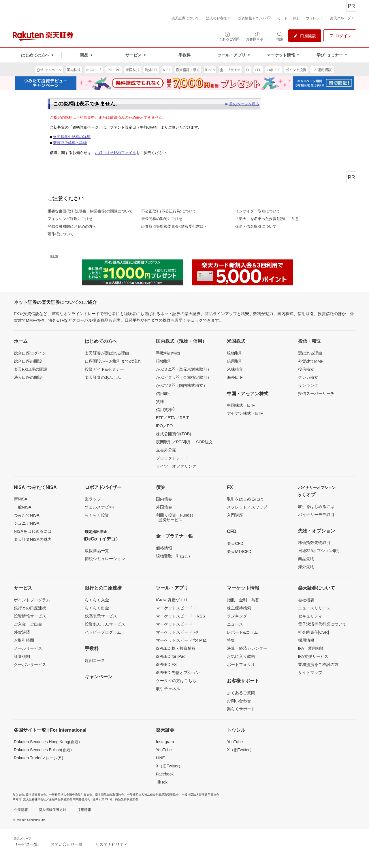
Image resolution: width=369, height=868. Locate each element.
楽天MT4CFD (239, 551)
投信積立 (306, 369)
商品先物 (306, 559)
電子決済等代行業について (322, 624)
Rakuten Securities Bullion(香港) (43, 750)
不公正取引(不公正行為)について (169, 211)
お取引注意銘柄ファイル (115, 153)
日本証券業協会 (36, 795)
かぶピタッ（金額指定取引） (184, 377)
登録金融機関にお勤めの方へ (72, 226)
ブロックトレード (172, 458)
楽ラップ (93, 499)
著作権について (61, 234)
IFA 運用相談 (311, 648)
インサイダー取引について (258, 211)
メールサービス (28, 648)
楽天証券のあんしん (103, 377)
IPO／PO (164, 426)
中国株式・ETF (241, 405)
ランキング (308, 385)
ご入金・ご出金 (28, 624)
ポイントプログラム (32, 600)
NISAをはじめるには (33, 531)
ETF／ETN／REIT (172, 418)
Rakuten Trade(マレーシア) (38, 758)
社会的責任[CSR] (314, 632)
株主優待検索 (239, 608)
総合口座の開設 (28, 361)
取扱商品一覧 (97, 551)
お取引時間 (24, 640)
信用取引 (164, 393)
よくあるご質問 (241, 693)
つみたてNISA (27, 515)
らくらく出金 (97, 608)
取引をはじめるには (245, 499)
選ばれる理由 (310, 353)
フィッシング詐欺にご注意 (70, 219)
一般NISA (23, 507)
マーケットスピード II (176, 608)
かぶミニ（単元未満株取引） (184, 369)
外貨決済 (22, 632)
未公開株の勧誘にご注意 (162, 219)
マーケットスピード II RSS (180, 616)
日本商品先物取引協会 (110, 795)
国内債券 (164, 499)
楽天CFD (235, 543)
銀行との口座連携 (30, 608)
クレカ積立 (308, 377)
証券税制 (22, 656)
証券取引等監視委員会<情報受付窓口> (173, 226)
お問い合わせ (239, 701)
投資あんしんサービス (105, 624)
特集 (231, 640)
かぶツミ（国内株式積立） (182, 385)
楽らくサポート (241, 709)
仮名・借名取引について (256, 226)
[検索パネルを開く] (280, 36)
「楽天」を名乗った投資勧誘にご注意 (267, 219)
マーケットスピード (174, 624)
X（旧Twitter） (169, 766)
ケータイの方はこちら (176, 681)
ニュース (235, 624)
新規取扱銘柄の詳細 (70, 143)
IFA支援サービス (313, 656)
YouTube (164, 750)
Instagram (165, 742)
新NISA (21, 499)
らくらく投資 (97, 515)
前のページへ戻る (244, 104)
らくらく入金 (97, 600)
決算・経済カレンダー (247, 648)
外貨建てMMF (311, 361)
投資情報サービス (30, 616)
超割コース (95, 660)
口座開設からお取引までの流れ (113, 361)
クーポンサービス (30, 664)
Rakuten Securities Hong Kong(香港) (47, 742)
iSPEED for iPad (171, 656)
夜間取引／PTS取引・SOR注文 (184, 442)
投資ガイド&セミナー (104, 369)
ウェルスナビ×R (99, 507)
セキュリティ (310, 616)
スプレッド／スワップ (247, 507)
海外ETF (235, 377)
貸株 (160, 402)
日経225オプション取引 (320, 551)
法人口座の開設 (28, 377)
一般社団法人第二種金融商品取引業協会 (153, 795)
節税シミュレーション (105, 559)
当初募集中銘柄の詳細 (72, 137)
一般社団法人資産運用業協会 (200, 795)
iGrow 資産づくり (172, 600)
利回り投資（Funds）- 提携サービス (176, 517)
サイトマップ (310, 673)
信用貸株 (165, 409)
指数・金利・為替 (243, 600)
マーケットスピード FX (177, 632)
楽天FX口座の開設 (31, 369)
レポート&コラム (242, 632)
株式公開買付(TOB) (174, 434)
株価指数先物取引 (314, 543)
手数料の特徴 (168, 353)
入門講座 (235, 515)
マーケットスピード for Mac (181, 640)
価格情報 (164, 548)
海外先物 (306, 567)
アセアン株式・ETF (245, 413)
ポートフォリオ (241, 664)
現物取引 (164, 361)
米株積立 (235, 369)
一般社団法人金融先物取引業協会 (71, 795)
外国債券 (164, 507)
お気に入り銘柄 (241, 656)
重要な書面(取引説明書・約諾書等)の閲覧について (90, 211)
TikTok (162, 782)
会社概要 (306, 600)
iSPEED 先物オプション (178, 673)
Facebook (165, 774)
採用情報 (306, 640)
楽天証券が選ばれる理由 (107, 353)
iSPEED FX (166, 664)
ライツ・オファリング (176, 466)
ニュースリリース (314, 608)
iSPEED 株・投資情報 (176, 648)
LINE (160, 758)
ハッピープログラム (103, 632)
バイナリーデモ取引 (316, 515)
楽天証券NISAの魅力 (33, 539)
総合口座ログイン (30, 353)
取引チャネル (168, 689)
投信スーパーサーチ (316, 393)
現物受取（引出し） (174, 556)
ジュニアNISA (27, 523)
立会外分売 (166, 450)
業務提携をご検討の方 (318, 664)
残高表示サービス (101, 616)
